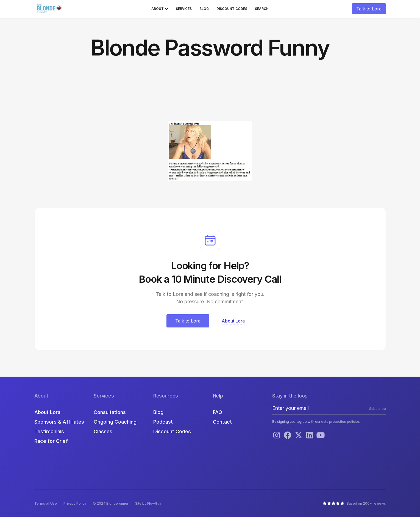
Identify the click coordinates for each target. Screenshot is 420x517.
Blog (204, 9)
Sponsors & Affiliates (59, 422)
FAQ (218, 412)
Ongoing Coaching (115, 422)
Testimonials (49, 431)
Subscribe (378, 409)
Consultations (110, 412)
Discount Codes (232, 9)
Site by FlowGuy (148, 503)
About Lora (47, 412)
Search (262, 9)
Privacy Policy (75, 503)
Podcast (163, 422)
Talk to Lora (369, 9)
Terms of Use (46, 503)
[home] (49, 9)
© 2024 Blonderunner (111, 503)
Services (184, 9)
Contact (222, 422)
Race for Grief (51, 441)
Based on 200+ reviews (366, 503)
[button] (160, 9)
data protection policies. (341, 422)
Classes (103, 431)
